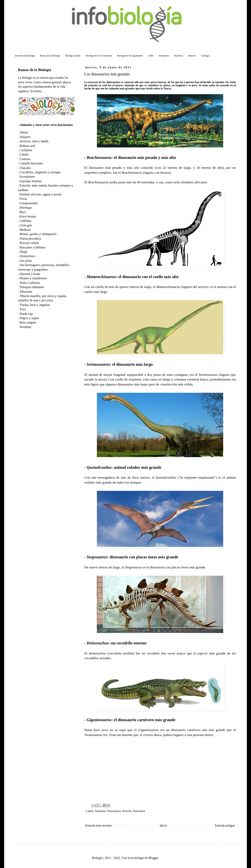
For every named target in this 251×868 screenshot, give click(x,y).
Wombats (25, 327)
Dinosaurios (114, 811)
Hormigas (26, 208)
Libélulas (25, 221)
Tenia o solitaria (30, 283)
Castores (25, 159)
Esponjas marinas (31, 181)
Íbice (23, 212)
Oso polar (26, 261)
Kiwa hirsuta (28, 216)
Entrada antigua (225, 825)
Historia (127, 811)
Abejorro (25, 137)
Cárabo (24, 154)
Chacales (25, 168)
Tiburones (26, 292)
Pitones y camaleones (33, 278)
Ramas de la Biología (35, 70)
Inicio (163, 825)
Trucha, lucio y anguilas (35, 305)
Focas (23, 199)
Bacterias (179, 56)
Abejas (24, 132)
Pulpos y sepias (29, 318)
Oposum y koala (30, 274)
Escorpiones (27, 177)
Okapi (23, 252)
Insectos (192, 56)
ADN (151, 56)
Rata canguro (28, 322)
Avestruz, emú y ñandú (34, 141)
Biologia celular (73, 56)
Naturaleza (139, 811)
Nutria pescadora (30, 239)
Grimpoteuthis (29, 203)
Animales (100, 811)
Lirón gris (26, 225)
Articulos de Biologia (25, 56)
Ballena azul (27, 146)
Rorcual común (29, 243)
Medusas (25, 230)
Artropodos (164, 56)
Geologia (205, 56)
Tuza (23, 309)
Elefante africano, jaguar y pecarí (41, 194)
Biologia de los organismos (130, 56)
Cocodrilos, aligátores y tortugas (40, 172)
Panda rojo (26, 314)
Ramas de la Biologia (50, 56)
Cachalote (26, 150)
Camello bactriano (31, 163)
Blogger (153, 858)
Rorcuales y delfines (32, 247)
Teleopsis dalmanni (32, 287)
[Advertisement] (160, 770)
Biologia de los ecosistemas (99, 56)
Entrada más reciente (98, 825)
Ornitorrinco (27, 256)
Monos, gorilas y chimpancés (38, 234)
